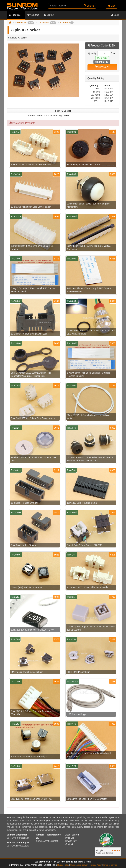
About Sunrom (72, 835)
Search (89, 6)
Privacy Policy (96, 865)
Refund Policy (63, 865)
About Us (33, 15)
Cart (111, 6)
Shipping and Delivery (80, 865)
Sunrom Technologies (18, 843)
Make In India (61, 821)
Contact (49, 15)
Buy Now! (102, 67)
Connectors (47, 23)
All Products (24, 23)
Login (115, 15)
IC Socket (67, 23)
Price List (70, 838)
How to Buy (71, 841)
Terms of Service (110, 865)
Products (16, 15)
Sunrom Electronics (17, 835)
